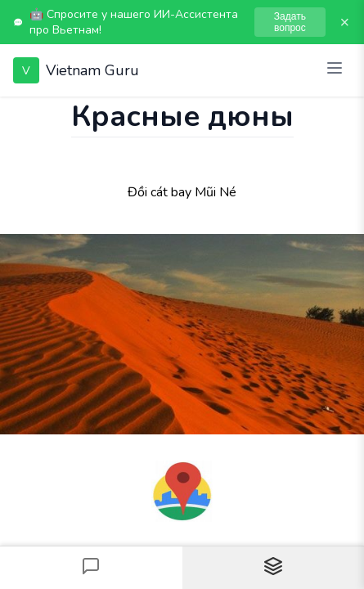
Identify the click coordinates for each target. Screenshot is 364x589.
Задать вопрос (290, 22)
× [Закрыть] (344, 22)
